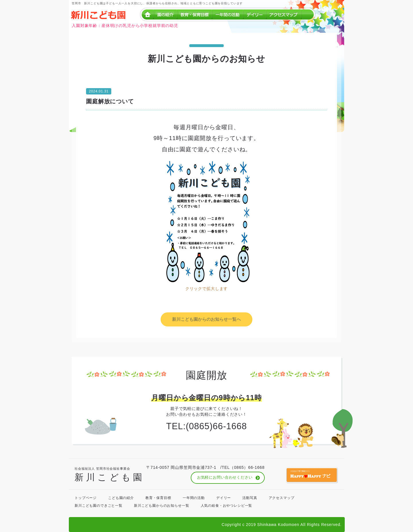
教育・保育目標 (158, 498)
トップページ (86, 498)
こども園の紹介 (121, 498)
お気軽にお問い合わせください (225, 477)
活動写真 (250, 498)
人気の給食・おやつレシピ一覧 (227, 506)
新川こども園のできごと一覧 (99, 506)
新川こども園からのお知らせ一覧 (162, 506)
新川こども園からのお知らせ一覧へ (206, 319)
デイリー (224, 498)
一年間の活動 (194, 498)
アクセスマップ (282, 498)
